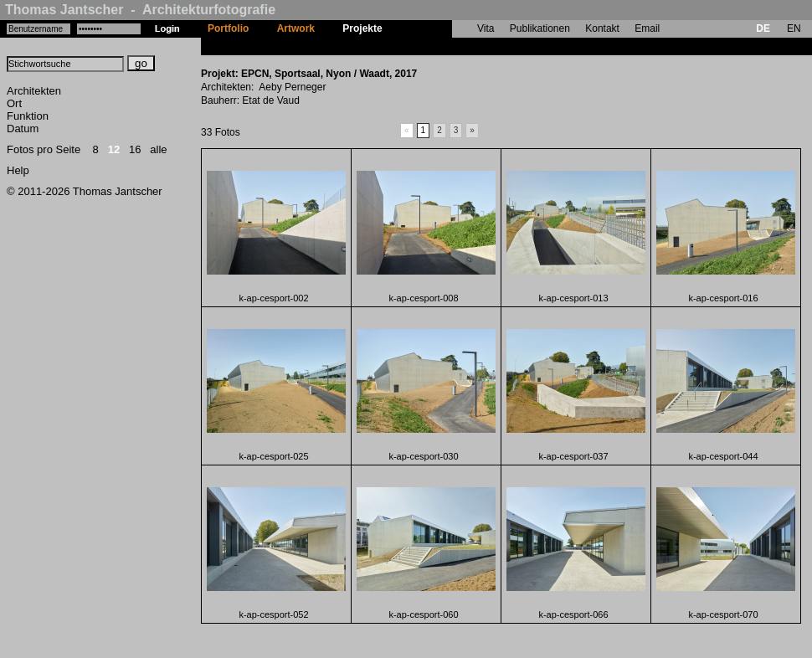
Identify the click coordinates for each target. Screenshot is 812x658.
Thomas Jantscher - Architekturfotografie (140, 10)
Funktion (28, 116)
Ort (14, 103)
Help (18, 170)
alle (158, 149)
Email (647, 28)
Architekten (34, 91)
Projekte (362, 28)
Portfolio (228, 28)
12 (114, 149)
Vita (486, 28)
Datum (23, 129)
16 (135, 149)
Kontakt (602, 28)
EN (794, 28)
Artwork (296, 28)
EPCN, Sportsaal (436, 46)
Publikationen (540, 28)
